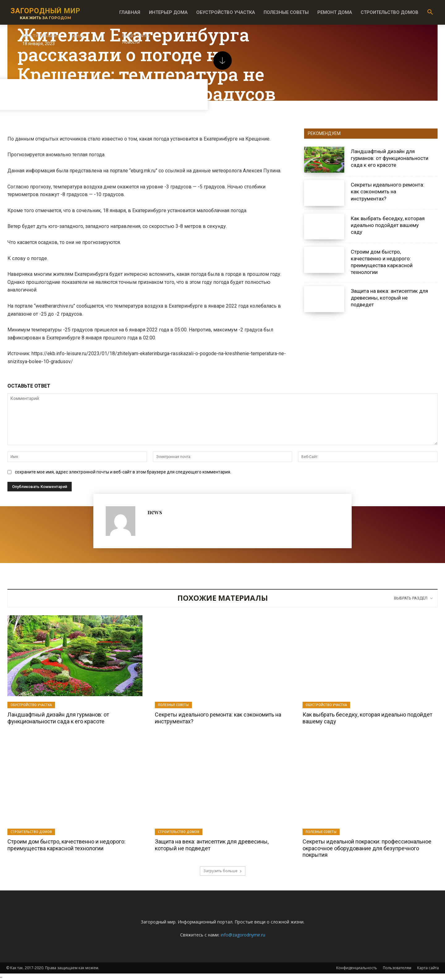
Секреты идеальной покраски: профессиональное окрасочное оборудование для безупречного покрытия (367, 848)
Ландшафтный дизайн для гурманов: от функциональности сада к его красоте (390, 158)
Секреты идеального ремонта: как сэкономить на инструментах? (388, 191)
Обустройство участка (31, 705)
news (155, 512)
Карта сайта (428, 968)
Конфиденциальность (357, 968)
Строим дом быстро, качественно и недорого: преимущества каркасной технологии (66, 845)
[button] (430, 12)
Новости (131, 42)
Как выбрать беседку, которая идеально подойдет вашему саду (388, 225)
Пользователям (397, 968)
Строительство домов (31, 832)
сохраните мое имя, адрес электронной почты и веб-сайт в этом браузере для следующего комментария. (123, 472)
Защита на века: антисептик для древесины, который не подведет (389, 298)
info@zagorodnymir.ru (243, 935)
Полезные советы (173, 705)
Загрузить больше (223, 871)
